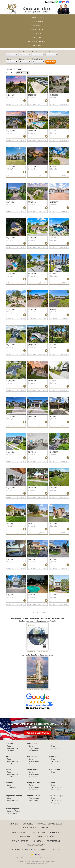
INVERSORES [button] (37, 33)
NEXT (43, 613)
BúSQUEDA (37, 25)
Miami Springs (55, 769)
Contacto (46, 828)
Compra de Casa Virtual (24, 850)
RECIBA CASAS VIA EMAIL (37, 41)
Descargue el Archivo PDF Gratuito (38, 638)
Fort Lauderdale (34, 756)
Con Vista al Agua (56, 796)
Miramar (9, 783)
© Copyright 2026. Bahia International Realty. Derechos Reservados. (36, 861)
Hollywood (53, 756)
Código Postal (12, 813)
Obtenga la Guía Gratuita (37, 733)
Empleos (55, 850)
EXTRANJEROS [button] (37, 37)
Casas (9, 746)
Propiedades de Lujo (14, 796)
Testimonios (53, 841)
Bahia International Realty (48, 858)
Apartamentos (13, 748)
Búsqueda (28, 824)
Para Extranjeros (36, 845)
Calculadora (24, 836)
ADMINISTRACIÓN (28, 828)
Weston (52, 783)
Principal (14, 824)
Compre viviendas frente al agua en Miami (37, 674)
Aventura (9, 743)
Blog (44, 850)
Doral (8, 756)
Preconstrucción (45, 836)
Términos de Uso (42, 864)
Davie (51, 743)
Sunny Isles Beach (34, 783)
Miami (8, 769)
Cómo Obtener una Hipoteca (45, 832)
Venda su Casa (19, 832)
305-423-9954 (20, 858)
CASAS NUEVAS (37, 17)
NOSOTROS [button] (37, 45)
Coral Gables (32, 743)
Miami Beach (32, 769)
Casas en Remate (20, 841)
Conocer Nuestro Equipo (50, 824)
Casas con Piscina (14, 811)
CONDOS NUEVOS (37, 21)
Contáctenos (32, 858)
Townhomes (12, 751)
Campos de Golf (33, 796)
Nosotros (38, 841)
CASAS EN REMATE (37, 29)
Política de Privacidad (31, 864)
